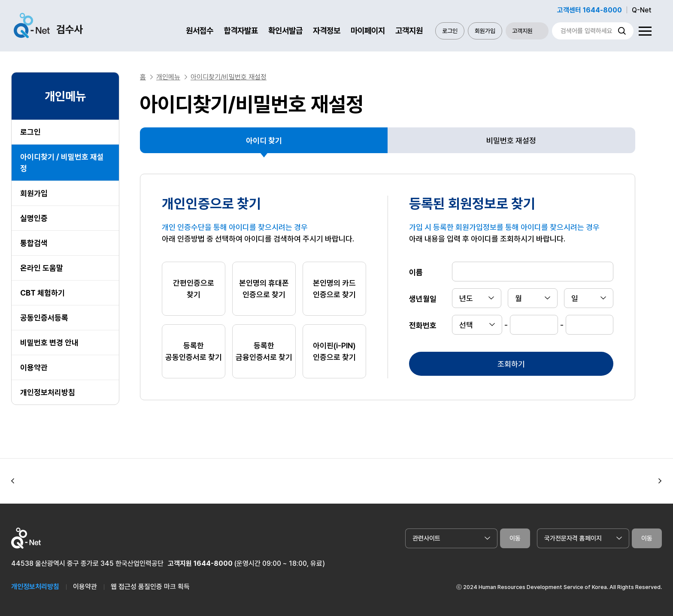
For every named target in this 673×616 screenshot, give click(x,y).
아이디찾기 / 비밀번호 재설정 (62, 163)
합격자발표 (241, 31)
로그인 (450, 31)
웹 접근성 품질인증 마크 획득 (150, 587)
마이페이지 (368, 31)
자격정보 (327, 31)
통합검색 (34, 243)
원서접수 (200, 31)
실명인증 (34, 218)
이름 (416, 272)
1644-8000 (213, 563)
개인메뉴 (168, 77)
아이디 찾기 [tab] (264, 140)
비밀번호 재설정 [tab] (511, 140)
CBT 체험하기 (42, 293)
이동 (515, 538)
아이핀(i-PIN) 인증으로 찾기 (334, 351)
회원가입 (485, 31)
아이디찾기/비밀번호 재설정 (229, 77)
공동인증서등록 (44, 318)
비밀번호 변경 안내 (49, 343)
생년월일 (423, 298)
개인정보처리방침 (48, 392)
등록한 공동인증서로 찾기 (194, 351)
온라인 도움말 (42, 268)
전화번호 (423, 325)
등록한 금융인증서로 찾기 (264, 351)
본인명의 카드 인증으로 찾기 (334, 289)
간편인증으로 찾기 (194, 289)
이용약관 (34, 367)
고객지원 (409, 31)
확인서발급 (285, 31)
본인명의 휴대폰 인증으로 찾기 (264, 289)
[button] (13, 481)
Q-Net (642, 10)
